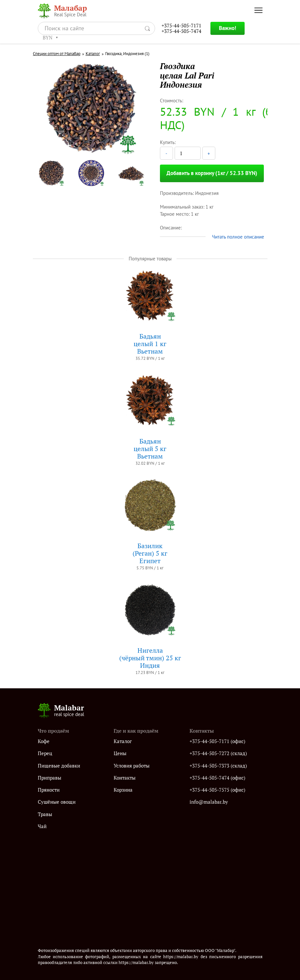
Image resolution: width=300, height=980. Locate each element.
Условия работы (132, 766)
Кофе (44, 741)
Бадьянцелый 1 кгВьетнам (150, 344)
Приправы (50, 778)
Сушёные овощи (57, 802)
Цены (120, 753)
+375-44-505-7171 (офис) (217, 741)
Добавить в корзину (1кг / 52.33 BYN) (212, 173)
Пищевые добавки (59, 766)
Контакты (125, 778)
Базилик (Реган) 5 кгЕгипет (150, 553)
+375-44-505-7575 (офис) (217, 790)
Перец (45, 753)
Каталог (93, 54)
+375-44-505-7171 (181, 26)
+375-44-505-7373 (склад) (218, 766)
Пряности (49, 790)
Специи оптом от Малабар (57, 54)
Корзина (123, 790)
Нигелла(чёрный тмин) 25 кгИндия (150, 658)
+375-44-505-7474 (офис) (217, 778)
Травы (45, 814)
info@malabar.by (209, 802)
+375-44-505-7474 (181, 31)
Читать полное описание (238, 237)
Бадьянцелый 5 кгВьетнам (150, 449)
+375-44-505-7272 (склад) (218, 753)
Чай (42, 826)
